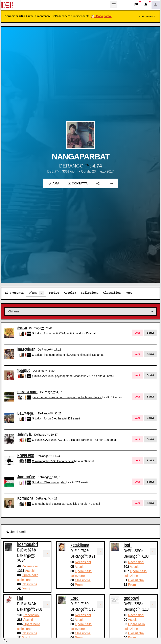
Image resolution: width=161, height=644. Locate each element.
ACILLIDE (65, 440)
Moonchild (80, 376)
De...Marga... (26, 413)
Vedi (137, 333)
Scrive (54, 293)
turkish (39, 333)
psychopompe (64, 376)
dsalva (22, 328)
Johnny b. (25, 434)
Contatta (78, 183)
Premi (26, 589)
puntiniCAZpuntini (63, 333)
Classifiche (29, 584)
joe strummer (41, 397)
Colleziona (90, 293)
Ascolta (70, 293)
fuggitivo (24, 370)
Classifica (112, 293)
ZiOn (90, 376)
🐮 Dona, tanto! (101, 16)
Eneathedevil (66, 461)
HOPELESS (26, 455)
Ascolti (30, 571)
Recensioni (30, 566)
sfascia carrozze (60, 397)
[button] (126, 5)
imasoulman (26, 349)
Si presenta (14, 293)
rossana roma (27, 392)
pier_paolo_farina (82, 397)
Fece (129, 293)
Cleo (55, 418)
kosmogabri (52, 355)
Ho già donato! (146, 16)
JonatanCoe (26, 477)
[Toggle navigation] (114, 5)
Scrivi (150, 333)
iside (77, 504)
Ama (54, 183)
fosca (48, 333)
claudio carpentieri (83, 440)
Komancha (25, 498)
